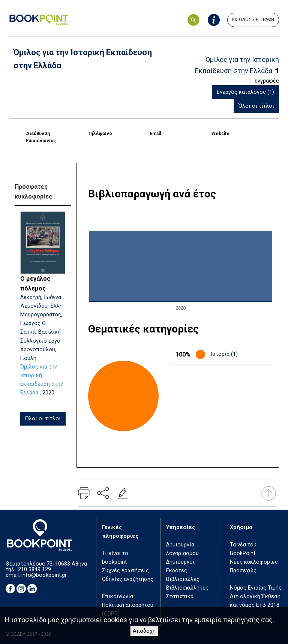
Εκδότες (177, 571)
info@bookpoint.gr (44, 575)
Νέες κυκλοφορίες (254, 562)
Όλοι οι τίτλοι (256, 106)
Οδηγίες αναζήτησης (128, 579)
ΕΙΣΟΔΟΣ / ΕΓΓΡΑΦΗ (253, 20)
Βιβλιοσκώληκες (187, 588)
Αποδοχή (144, 631)
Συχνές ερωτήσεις (125, 571)
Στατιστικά (180, 597)
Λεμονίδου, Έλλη (41, 306)
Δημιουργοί (180, 562)
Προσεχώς (243, 571)
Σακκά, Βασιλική (40, 332)
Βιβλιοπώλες (183, 579)
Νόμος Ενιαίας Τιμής (256, 588)
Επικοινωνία (118, 597)
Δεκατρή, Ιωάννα (41, 297)
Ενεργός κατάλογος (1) (245, 92)
